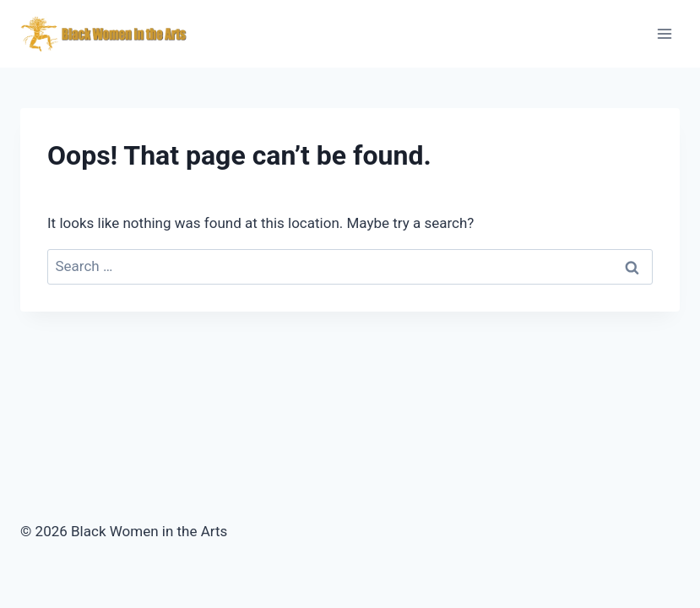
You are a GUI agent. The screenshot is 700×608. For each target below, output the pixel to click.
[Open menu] (664, 33)
